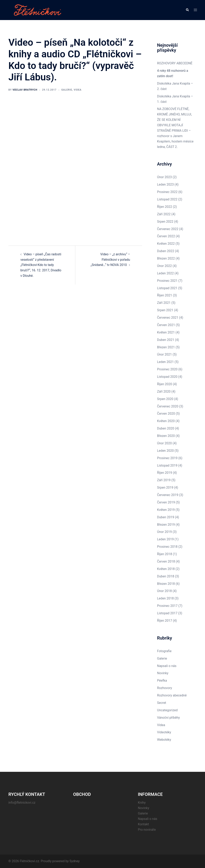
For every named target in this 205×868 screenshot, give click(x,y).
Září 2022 (164, 214)
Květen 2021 (166, 332)
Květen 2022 (166, 244)
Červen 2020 (166, 414)
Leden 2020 (165, 451)
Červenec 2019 (168, 495)
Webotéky (164, 740)
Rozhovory (165, 688)
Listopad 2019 (167, 465)
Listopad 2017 (167, 613)
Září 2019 (164, 480)
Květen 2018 (166, 569)
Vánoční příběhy (169, 718)
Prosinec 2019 (167, 458)
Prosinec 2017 (167, 606)
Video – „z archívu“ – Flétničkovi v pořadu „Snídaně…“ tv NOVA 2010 (110, 260)
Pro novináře (147, 830)
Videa (78, 90)
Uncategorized (167, 710)
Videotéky (164, 732)
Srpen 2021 (165, 310)
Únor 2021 (165, 354)
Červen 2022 (166, 236)
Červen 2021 (166, 325)
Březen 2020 (166, 436)
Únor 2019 (165, 532)
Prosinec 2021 (167, 281)
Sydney (75, 861)
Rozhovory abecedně (172, 695)
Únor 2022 (165, 266)
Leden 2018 (165, 598)
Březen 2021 (166, 347)
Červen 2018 (166, 561)
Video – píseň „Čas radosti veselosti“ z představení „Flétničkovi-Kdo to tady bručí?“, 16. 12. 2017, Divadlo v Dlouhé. (41, 265)
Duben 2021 (166, 340)
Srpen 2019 (165, 488)
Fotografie (164, 651)
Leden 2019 (165, 539)
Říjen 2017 (165, 621)
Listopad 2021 (167, 288)
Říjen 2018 (165, 554)
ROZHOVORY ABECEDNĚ (175, 63)
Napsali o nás (167, 666)
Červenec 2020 (168, 406)
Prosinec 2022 (167, 192)
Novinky (163, 673)
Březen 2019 (166, 525)
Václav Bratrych (25, 90)
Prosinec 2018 (167, 547)
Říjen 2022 (165, 207)
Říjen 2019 (165, 473)
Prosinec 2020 (167, 369)
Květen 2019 (166, 510)
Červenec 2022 (168, 229)
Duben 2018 (166, 576)
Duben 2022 (166, 251)
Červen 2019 (166, 502)
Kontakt (143, 824)
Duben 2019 (166, 517)
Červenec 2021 (168, 318)
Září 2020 (164, 392)
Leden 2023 (165, 184)
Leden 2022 (165, 273)
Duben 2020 (166, 428)
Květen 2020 (166, 421)
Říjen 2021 (165, 295)
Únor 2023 (165, 177)
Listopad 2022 (167, 199)
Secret (162, 703)
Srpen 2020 (165, 399)
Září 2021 (164, 303)
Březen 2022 (166, 258)
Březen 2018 (166, 584)
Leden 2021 (165, 362)
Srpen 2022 (165, 222)
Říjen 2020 (165, 384)
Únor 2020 (165, 443)
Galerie (67, 90)
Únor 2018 (165, 591)
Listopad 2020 (167, 377)
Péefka (162, 681)
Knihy (142, 803)
